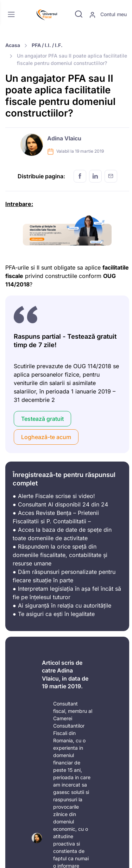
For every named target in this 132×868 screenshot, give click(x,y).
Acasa (13, 45)
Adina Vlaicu (64, 138)
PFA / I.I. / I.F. (47, 45)
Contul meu (108, 15)
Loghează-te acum (46, 437)
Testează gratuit (42, 419)
